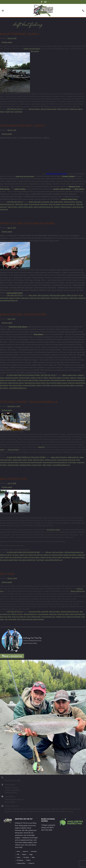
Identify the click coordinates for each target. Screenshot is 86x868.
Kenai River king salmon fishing (35, 383)
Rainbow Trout (74, 186)
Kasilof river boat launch (19, 34)
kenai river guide (6, 617)
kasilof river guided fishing (14, 557)
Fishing (46, 378)
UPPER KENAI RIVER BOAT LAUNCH (23, 126)
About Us (25, 851)
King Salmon (39, 334)
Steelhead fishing (25, 465)
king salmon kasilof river (27, 560)
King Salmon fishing (54, 530)
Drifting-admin (7, 42)
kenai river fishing (55, 204)
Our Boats (26, 857)
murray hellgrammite (34, 617)
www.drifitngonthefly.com (9, 300)
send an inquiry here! (69, 199)
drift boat (49, 552)
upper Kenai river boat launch (25, 176)
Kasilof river (9, 112)
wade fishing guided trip (77, 298)
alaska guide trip (73, 457)
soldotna (57, 207)
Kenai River (44, 204)
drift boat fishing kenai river (70, 612)
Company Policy (21, 863)
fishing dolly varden (22, 204)
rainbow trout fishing (73, 617)
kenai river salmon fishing (77, 383)
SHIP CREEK (7, 574)
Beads (30, 460)
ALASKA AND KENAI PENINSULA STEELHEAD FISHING (26, 457)
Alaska (65, 375)
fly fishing (66, 378)
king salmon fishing (16, 385)
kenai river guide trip (68, 204)
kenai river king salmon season (57, 383)
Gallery (28, 860)
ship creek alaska (11, 619)
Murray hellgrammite (78, 591)
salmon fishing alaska (26, 207)
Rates (33, 857)
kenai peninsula (34, 204)
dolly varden (33, 295)
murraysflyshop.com (48, 617)
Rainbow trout (61, 617)
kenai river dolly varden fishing (40, 298)
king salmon (35, 51)
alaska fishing (72, 375)
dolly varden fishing (57, 202)
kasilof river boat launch (32, 49)
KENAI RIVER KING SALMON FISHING (23, 315)
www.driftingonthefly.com (18, 388)
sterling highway (66, 207)
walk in (2, 450)
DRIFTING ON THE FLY (15, 109)
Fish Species (20, 860)
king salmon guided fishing (9, 560)
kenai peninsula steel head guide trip (55, 462)
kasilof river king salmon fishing (28, 380)
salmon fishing (20, 189)
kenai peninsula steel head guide (31, 462)
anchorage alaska (35, 612)
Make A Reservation (12, 656)
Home (18, 851)
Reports (24, 854)
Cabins (19, 857)
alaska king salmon (12, 378)
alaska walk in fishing (20, 460)
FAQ (18, 854)
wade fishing (64, 298)
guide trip (73, 378)
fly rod (81, 295)
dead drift (45, 612)
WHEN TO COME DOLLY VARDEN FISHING (27, 223)
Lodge (31, 854)
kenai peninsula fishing (58, 380)
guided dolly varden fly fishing (10, 298)
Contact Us (31, 863)
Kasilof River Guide (14, 479)
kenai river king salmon (16, 383)
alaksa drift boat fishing (59, 457)
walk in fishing (47, 465)
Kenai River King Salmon (18, 327)
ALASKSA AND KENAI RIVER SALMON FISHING (23, 375)
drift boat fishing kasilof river (74, 552)
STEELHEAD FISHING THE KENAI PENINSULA (29, 402)
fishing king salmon (55, 378)
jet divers (16, 555)
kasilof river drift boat (36, 555)
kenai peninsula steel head (76, 380)
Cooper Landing (68, 176)
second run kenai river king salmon (63, 385)
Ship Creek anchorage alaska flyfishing (31, 619)
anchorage (45, 202)
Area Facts (34, 851)
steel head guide (13, 465)
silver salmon (79, 189)
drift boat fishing (34, 109)
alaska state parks (35, 202)
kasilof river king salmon (8, 380)
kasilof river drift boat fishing (53, 555)
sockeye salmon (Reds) (62, 189)
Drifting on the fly (63, 109)
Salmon (39, 385)
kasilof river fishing (70, 555)
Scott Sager (18, 112)
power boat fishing (29, 385)
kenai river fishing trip (77, 614)
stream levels (37, 465)
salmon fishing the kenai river (43, 207)
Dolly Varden (5, 189)
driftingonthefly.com (30, 614)
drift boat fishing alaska (48, 109)
